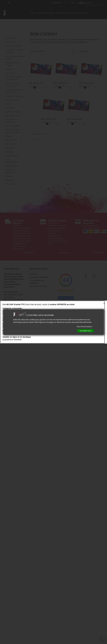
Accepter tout (85, 331)
